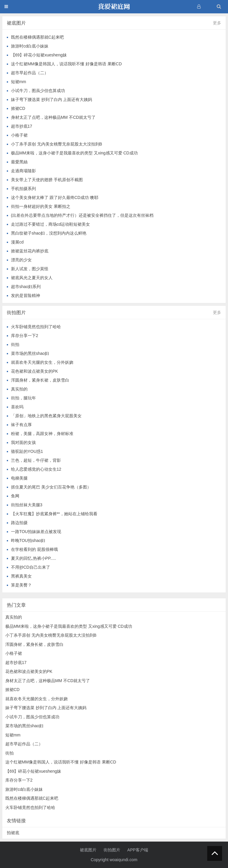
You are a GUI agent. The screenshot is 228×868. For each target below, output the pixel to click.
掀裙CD (18, 108)
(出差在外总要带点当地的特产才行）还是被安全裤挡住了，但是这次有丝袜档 (82, 215)
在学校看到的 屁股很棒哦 (34, 549)
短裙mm (19, 82)
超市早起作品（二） (30, 73)
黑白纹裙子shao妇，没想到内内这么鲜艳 (49, 233)
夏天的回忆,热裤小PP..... (34, 558)
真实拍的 (19, 389)
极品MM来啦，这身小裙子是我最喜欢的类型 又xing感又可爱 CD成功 (74, 153)
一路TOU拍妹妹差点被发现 (36, 532)
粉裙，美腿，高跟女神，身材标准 (42, 434)
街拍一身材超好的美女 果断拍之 (41, 206)
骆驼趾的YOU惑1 (27, 451)
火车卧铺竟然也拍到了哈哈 (36, 327)
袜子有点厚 (21, 425)
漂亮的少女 (21, 260)
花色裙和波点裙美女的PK (35, 371)
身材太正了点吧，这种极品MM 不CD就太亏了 (53, 117)
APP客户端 (138, 850)
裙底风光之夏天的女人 (32, 278)
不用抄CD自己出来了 (31, 567)
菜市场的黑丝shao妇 (30, 353)
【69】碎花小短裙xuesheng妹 (39, 55)
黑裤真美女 (21, 576)
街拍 (15, 344)
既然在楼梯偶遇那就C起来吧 (37, 37)
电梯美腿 (19, 478)
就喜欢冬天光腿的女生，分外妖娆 (42, 362)
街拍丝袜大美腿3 (27, 505)
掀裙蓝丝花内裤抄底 (30, 251)
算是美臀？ (21, 585)
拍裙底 (13, 833)
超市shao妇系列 (26, 287)
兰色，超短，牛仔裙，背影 (36, 460)
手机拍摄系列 (23, 189)
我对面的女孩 (23, 442)
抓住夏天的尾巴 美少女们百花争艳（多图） (51, 487)
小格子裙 (19, 135)
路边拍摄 (19, 523)
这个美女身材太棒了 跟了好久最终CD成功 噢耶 (55, 197)
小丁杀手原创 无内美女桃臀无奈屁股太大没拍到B (57, 144)
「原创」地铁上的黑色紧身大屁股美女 (46, 416)
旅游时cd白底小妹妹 (30, 46)
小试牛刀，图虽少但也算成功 (38, 91)
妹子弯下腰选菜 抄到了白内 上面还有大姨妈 (52, 99)
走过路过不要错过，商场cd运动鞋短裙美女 (51, 224)
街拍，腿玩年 (23, 398)
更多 (217, 23)
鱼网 (15, 496)
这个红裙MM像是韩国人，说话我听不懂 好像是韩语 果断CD (66, 64)
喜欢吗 (17, 407)
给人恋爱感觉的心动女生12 (36, 469)
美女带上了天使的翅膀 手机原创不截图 (47, 180)
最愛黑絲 (19, 162)
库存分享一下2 (25, 336)
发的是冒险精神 (26, 295)
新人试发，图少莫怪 (30, 269)
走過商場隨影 (23, 171)
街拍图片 (112, 850)
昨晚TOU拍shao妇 (28, 540)
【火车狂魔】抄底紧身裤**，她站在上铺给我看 (54, 514)
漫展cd (17, 242)
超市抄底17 (22, 126)
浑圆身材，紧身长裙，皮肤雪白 (40, 380)
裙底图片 (88, 850)
